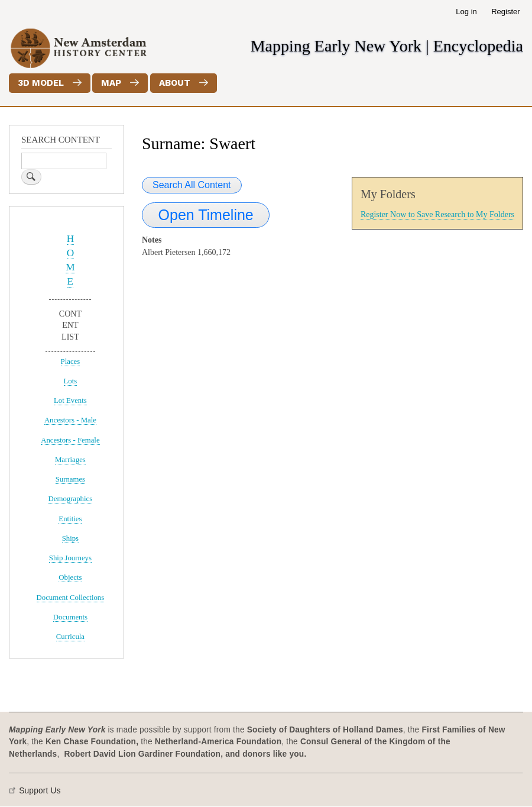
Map (111, 83)
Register (505, 12)
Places (71, 361)
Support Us (40, 791)
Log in (466, 12)
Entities (70, 519)
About (175, 83)
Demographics (71, 499)
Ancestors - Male (70, 420)
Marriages (70, 460)
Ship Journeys (70, 558)
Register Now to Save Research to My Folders (437, 214)
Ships (70, 538)
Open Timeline (206, 215)
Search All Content (192, 185)
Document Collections (71, 598)
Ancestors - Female (70, 440)
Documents (70, 617)
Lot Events (70, 401)
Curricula (70, 637)
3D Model (41, 83)
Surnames (70, 479)
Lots (71, 381)
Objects (70, 577)
